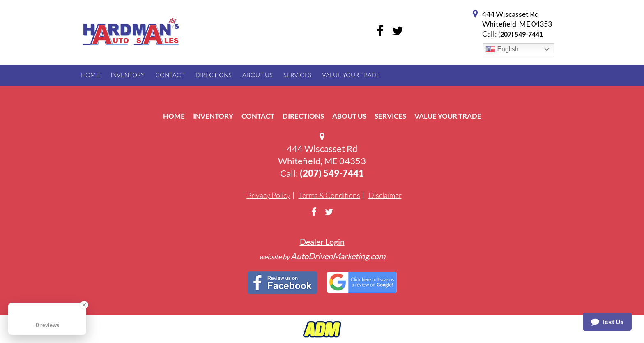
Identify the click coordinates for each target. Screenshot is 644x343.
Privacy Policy (269, 195)
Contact (258, 116)
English (502, 50)
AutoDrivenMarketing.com (338, 256)
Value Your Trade (448, 116)
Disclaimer (385, 195)
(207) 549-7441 (521, 34)
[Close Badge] (84, 305)
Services (390, 116)
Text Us (607, 322)
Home (174, 116)
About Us (349, 116)
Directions (303, 116)
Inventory (213, 116)
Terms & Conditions (329, 195)
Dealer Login (322, 242)
